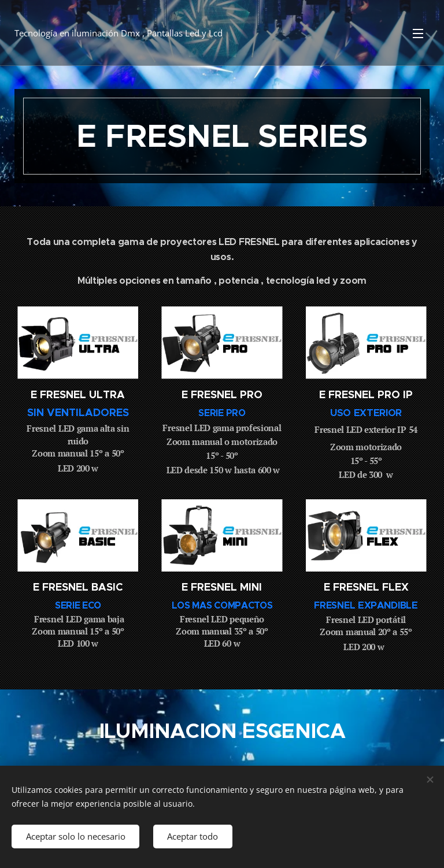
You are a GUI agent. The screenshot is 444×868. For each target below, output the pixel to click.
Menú (418, 34)
